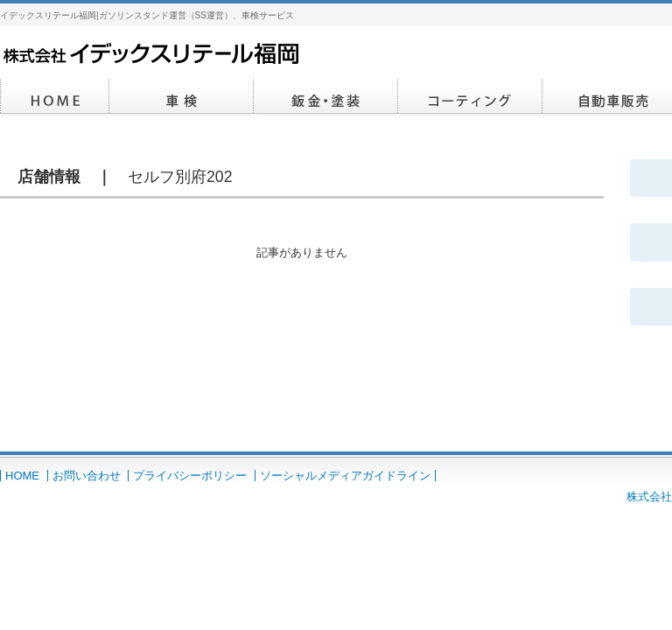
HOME (55, 97)
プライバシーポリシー (190, 476)
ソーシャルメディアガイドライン (345, 476)
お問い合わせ (87, 476)
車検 (182, 97)
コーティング (470, 97)
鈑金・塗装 (326, 97)
